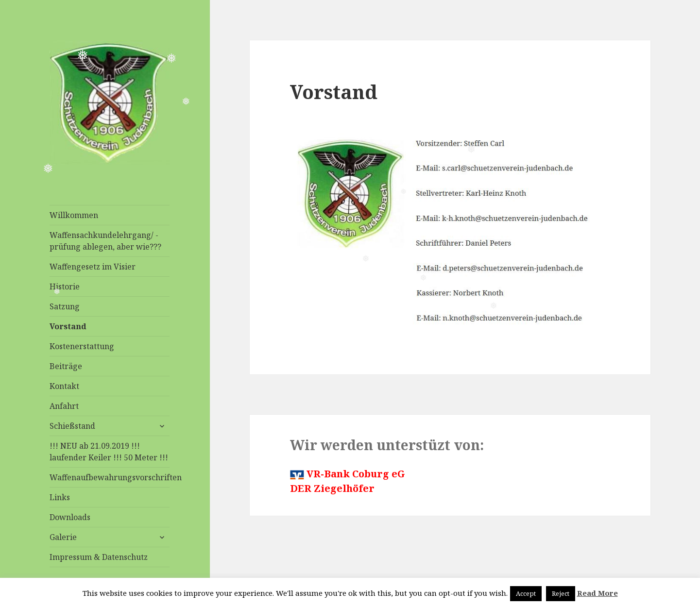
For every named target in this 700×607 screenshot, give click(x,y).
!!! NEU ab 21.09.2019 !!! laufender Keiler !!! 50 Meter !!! (109, 452)
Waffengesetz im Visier (93, 267)
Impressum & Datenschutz (99, 557)
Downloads (70, 517)
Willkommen (74, 215)
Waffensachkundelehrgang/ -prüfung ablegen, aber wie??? (105, 241)
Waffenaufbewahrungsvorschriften (110, 477)
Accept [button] (526, 593)
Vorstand (68, 326)
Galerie (63, 537)
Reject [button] (561, 593)
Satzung (65, 306)
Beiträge (66, 366)
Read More (598, 593)
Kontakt (64, 386)
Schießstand (72, 426)
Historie (65, 287)
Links (60, 497)
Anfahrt (64, 406)
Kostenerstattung (82, 346)
